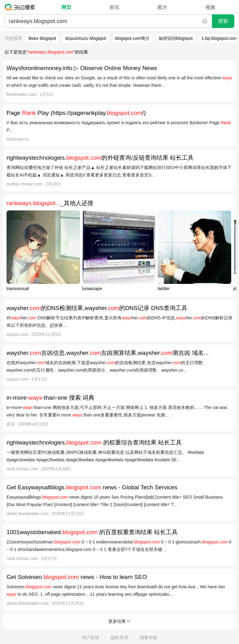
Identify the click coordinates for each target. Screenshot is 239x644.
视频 (210, 7)
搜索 (223, 21)
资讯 (114, 7)
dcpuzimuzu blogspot (86, 38)
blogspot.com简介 (132, 38)
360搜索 (21, 7)
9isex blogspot (42, 38)
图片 (162, 7)
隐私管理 (119, 637)
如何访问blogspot (176, 38)
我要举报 (148, 637)
